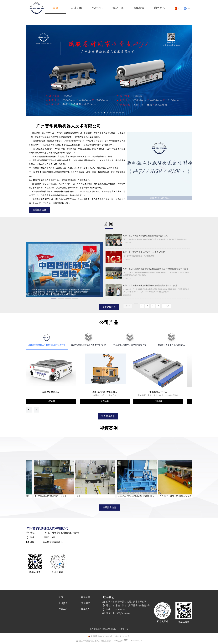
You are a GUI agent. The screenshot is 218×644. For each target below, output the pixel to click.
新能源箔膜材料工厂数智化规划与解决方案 (47, 345)
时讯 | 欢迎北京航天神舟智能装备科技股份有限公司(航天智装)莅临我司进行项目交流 (157, 269)
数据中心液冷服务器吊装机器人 (171, 345)
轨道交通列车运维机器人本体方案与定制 (89, 345)
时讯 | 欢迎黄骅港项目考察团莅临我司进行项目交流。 (146, 236)
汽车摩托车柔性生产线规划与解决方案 (130, 345)
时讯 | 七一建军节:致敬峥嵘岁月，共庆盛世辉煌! (144, 252)
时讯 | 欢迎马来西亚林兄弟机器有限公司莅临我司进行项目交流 (150, 286)
